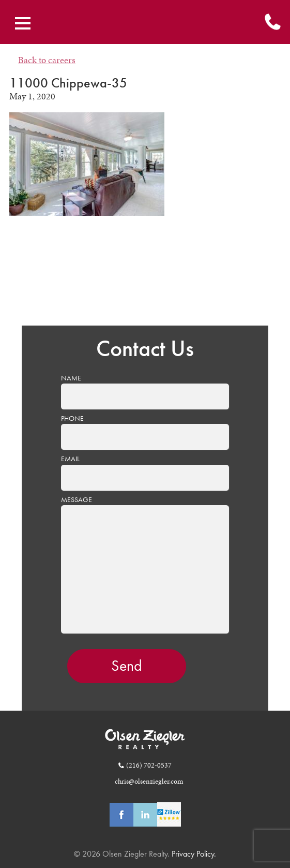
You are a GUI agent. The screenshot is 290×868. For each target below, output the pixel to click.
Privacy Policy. (193, 854)
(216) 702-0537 (149, 765)
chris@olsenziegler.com (149, 781)
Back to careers (47, 60)
